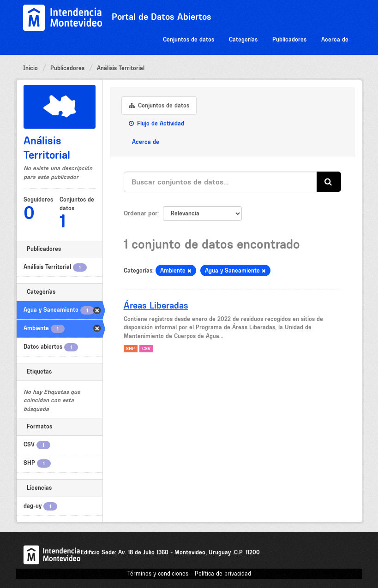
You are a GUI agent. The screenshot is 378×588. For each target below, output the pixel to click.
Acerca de (335, 39)
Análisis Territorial (121, 68)
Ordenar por (141, 213)
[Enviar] (329, 182)
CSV (146, 348)
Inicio (30, 68)
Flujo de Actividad (156, 123)
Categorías (243, 39)
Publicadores (289, 39)
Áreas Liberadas (156, 305)
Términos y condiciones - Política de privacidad (189, 573)
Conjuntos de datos (189, 39)
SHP (130, 348)
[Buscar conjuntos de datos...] (220, 182)
